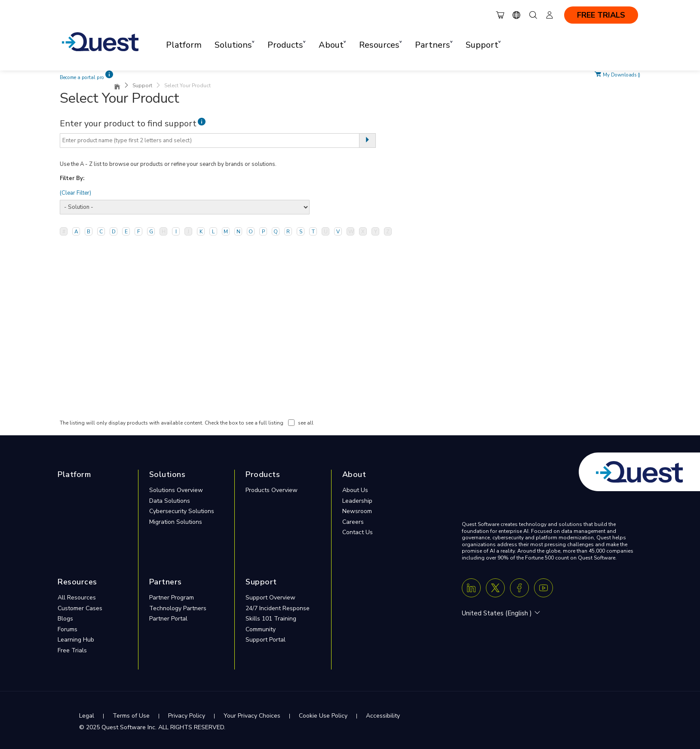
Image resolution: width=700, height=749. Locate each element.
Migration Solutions (176, 522)
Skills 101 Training (271, 619)
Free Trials (72, 650)
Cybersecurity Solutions (182, 511)
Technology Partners (178, 608)
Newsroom (357, 511)
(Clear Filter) (75, 193)
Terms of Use (131, 716)
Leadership (357, 501)
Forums (68, 629)
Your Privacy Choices (252, 716)
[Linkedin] (471, 588)
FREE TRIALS (601, 15)
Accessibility (383, 716)
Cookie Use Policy (323, 716)
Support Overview (270, 598)
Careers (353, 522)
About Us (355, 490)
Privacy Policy (187, 716)
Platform (184, 45)
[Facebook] (519, 588)
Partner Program (172, 598)
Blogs (65, 619)
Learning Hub (76, 640)
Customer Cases (80, 608)
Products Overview (272, 490)
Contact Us (358, 532)
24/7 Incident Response (278, 608)
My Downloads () (622, 74)
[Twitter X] (495, 588)
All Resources (77, 598)
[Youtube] (543, 588)
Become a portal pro (82, 78)
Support (142, 86)
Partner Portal (168, 619)
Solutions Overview (176, 490)
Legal (87, 716)
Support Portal (266, 640)
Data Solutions (170, 501)
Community (261, 629)
